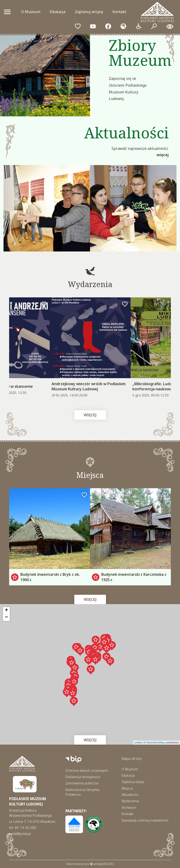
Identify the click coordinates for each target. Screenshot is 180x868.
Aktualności (130, 795)
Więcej (163, 155)
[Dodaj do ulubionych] (44, 304)
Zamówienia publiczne (82, 783)
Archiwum (129, 807)
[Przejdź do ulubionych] (78, 27)
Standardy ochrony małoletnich (145, 820)
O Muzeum (31, 12)
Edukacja (58, 12)
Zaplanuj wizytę (89, 12)
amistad (97, 864)
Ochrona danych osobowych (87, 770)
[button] (104, 643)
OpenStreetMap (156, 742)
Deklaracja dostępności (83, 777)
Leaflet (138, 742)
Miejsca (127, 788)
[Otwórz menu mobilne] (7, 12)
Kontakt (119, 12)
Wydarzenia (130, 801)
